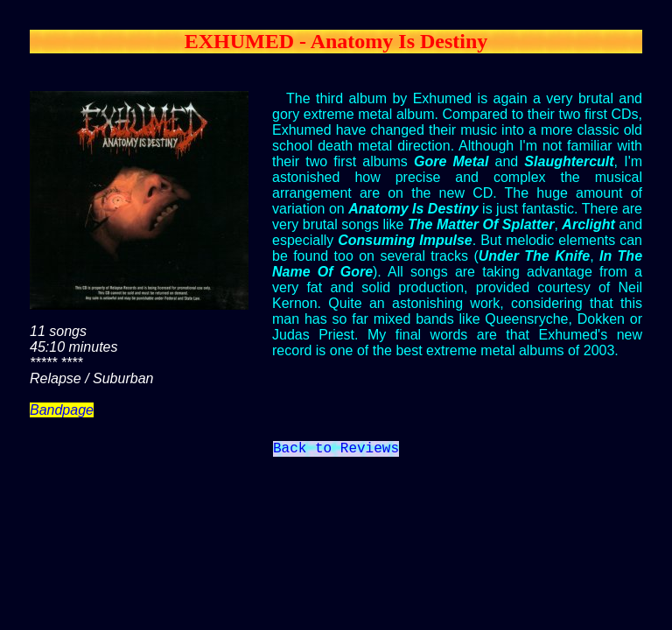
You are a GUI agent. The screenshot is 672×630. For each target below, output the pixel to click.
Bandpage (62, 410)
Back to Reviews (336, 451)
